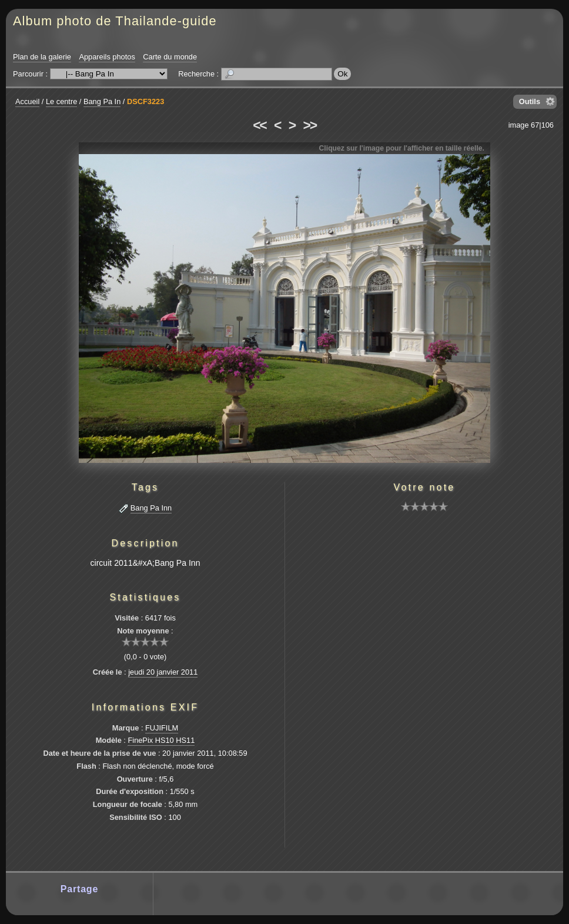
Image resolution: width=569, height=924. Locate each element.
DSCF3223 (145, 101)
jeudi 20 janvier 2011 (163, 672)
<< (259, 125)
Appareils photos (107, 57)
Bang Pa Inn (151, 508)
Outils (530, 101)
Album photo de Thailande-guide (115, 21)
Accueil (27, 101)
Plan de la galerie (42, 57)
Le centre (61, 101)
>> (310, 125)
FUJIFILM (162, 728)
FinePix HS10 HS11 (161, 740)
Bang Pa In (102, 101)
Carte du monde (170, 57)
